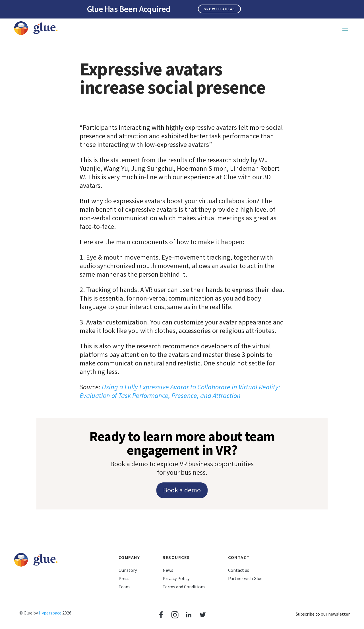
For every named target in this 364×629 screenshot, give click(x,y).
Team (124, 587)
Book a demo (182, 490)
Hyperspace (50, 613)
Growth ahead (219, 9)
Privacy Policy (176, 578)
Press (124, 578)
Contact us (239, 570)
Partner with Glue (245, 578)
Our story (128, 570)
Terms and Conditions (184, 587)
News (168, 570)
